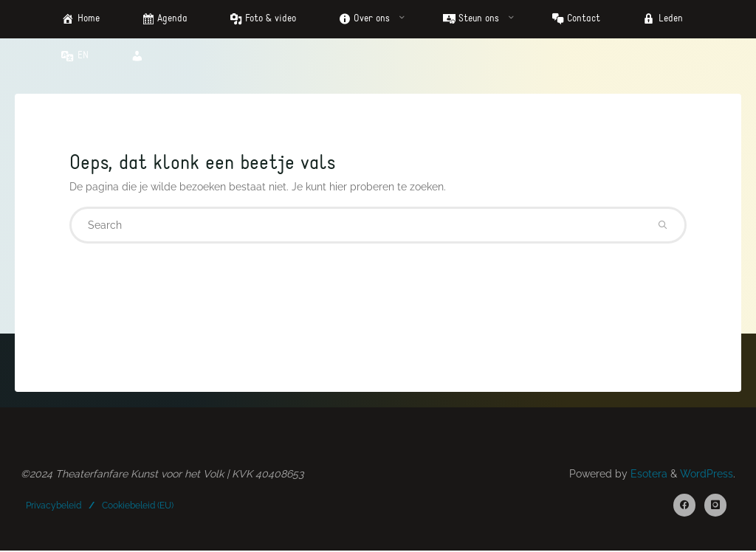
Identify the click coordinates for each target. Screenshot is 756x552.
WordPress (707, 475)
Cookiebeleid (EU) (138, 506)
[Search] (662, 227)
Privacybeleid (54, 506)
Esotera (647, 475)
